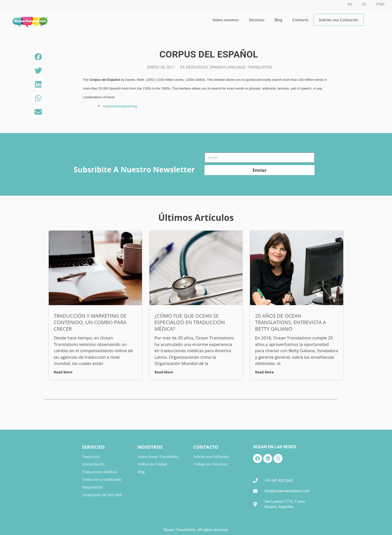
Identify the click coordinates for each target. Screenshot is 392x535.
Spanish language (228, 67)
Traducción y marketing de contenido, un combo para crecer (90, 322)
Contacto (300, 20)
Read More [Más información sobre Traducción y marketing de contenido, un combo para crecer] (63, 372)
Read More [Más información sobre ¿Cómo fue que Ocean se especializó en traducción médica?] (164, 372)
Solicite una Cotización (339, 20)
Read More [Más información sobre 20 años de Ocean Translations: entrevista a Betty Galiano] (264, 372)
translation (261, 67)
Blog (278, 20)
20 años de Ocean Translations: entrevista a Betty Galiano (290, 322)
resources (196, 67)
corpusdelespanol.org (120, 106)
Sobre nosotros (226, 20)
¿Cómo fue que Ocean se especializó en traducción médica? (190, 322)
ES (181, 67)
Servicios (256, 20)
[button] (38, 57)
